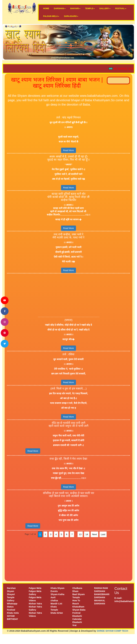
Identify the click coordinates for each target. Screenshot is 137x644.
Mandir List (56, 604)
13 (80, 534)
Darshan (11, 588)
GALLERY (105, 8)
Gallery (11, 600)
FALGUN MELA (51, 16)
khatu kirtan (57, 613)
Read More (68, 150)
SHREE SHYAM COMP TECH (112, 631)
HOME (46, 8)
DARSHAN (60, 8)
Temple (11, 597)
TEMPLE (90, 8)
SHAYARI (75, 8)
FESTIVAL (121, 8)
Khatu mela (13, 613)
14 (87, 534)
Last (103, 534)
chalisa (54, 600)
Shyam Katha (57, 594)
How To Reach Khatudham (78, 604)
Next (94, 534)
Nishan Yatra (35, 604)
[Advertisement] (69, 295)
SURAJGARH (71, 16)
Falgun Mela (35, 588)
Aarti (53, 597)
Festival (11, 610)
